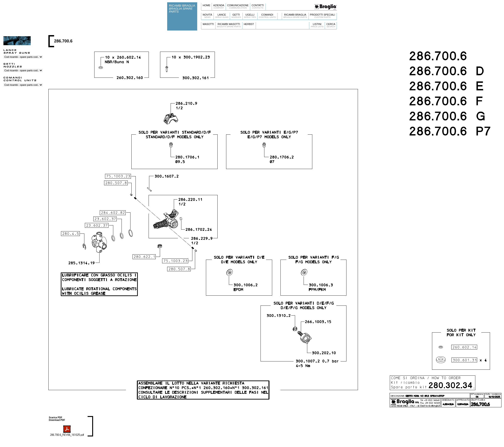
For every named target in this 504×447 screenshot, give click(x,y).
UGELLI (250, 16)
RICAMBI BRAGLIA (295, 16)
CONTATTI (258, 7)
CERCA (331, 25)
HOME (206, 5)
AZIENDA (219, 7)
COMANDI (267, 16)
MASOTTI (208, 24)
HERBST (249, 24)
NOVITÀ (207, 16)
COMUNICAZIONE (238, 7)
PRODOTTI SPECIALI (323, 16)
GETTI (236, 16)
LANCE (222, 16)
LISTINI (317, 25)
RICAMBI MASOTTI (229, 25)
